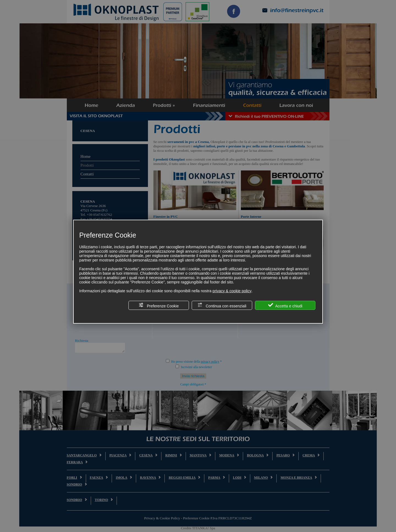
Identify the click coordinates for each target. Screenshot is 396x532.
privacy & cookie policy (232, 291)
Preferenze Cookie (159, 305)
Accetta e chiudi (285, 305)
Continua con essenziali (222, 305)
